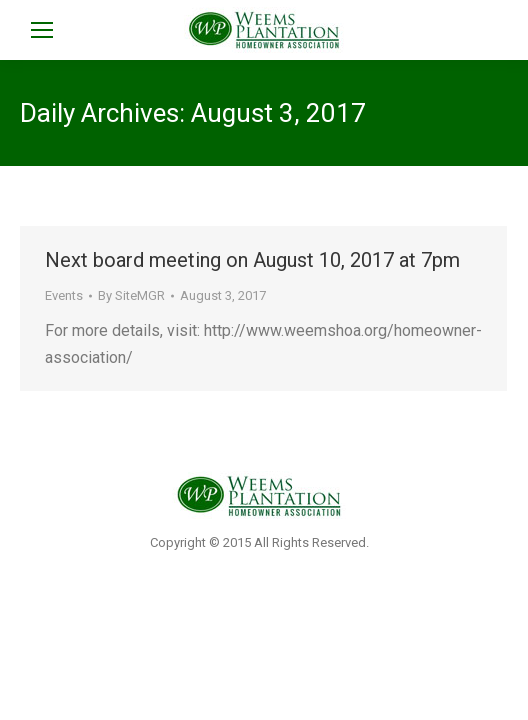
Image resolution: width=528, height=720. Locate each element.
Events (64, 295)
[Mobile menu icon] (42, 30)
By (131, 295)
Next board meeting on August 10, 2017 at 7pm (252, 260)
